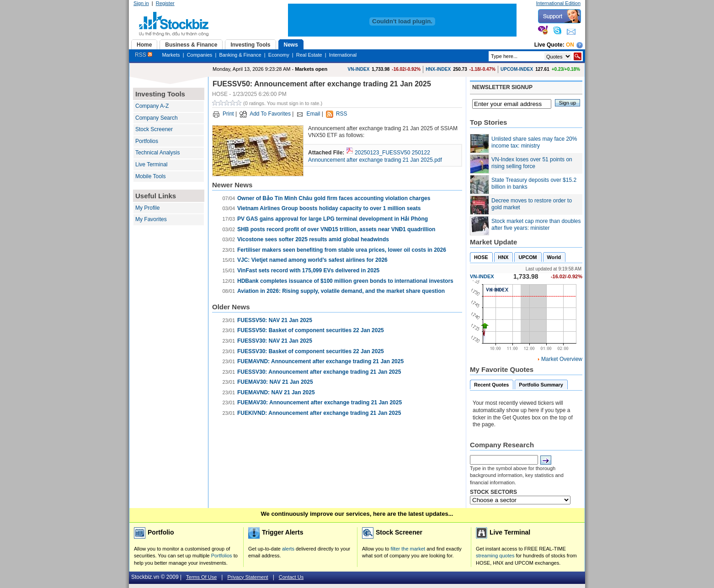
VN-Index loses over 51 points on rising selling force (532, 163)
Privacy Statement (248, 577)
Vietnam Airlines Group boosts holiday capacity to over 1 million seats (329, 208)
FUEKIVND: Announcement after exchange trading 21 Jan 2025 (319, 413)
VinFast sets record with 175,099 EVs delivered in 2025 (308, 270)
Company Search (157, 118)
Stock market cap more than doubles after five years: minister (536, 225)
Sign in (141, 3)
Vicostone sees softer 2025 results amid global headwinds (313, 239)
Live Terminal (151, 164)
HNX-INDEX (438, 69)
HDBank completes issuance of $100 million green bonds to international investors (345, 281)
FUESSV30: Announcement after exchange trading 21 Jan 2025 (319, 372)
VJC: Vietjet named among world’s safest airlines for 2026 (312, 260)
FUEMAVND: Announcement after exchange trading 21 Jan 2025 (320, 361)
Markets (171, 55)
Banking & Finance (240, 55)
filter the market (408, 549)
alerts (288, 549)
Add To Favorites (270, 114)
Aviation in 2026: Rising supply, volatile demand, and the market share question (341, 291)
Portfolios (147, 141)
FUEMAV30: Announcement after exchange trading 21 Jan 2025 (320, 403)
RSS (144, 55)
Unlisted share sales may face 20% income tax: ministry (534, 143)
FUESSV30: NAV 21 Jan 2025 (275, 341)
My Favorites (151, 219)
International (343, 55)
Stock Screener (154, 129)
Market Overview (562, 359)
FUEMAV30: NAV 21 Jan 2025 (275, 382)
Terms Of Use (201, 577)
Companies (200, 55)
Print (228, 114)
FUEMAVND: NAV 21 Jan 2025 (276, 392)
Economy (279, 55)
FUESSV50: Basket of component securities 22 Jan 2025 (311, 330)
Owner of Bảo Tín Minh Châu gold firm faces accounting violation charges (334, 198)
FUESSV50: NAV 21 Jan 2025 (275, 320)
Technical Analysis (157, 153)
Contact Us (291, 577)
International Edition (558, 3)
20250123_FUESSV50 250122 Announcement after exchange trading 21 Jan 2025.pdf (375, 156)
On (570, 45)
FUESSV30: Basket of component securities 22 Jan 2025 (311, 351)
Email (313, 114)
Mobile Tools (150, 176)
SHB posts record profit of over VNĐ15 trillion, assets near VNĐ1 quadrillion (336, 229)
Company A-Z (152, 106)
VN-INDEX (359, 69)
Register (165, 3)
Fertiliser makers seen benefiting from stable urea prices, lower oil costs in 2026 (342, 250)
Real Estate (309, 55)
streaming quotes (495, 556)
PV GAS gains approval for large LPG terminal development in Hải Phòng (333, 219)
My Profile (147, 208)
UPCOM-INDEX (517, 69)
